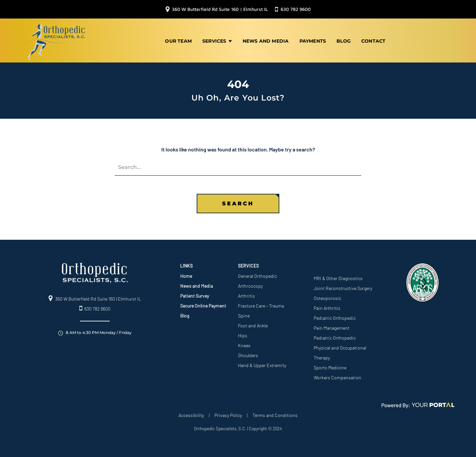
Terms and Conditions (275, 414)
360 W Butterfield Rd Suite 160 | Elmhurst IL (217, 9)
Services (217, 40)
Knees (244, 344)
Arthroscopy (250, 285)
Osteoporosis (327, 297)
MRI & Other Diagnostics (338, 277)
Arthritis (246, 294)
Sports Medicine (330, 366)
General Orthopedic (258, 275)
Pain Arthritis (327, 307)
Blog (344, 40)
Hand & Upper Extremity (262, 364)
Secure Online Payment (203, 304)
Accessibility (191, 414)
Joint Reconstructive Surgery (343, 287)
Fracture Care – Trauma (261, 304)
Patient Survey (195, 294)
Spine (244, 314)
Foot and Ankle (253, 324)
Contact (373, 40)
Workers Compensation (337, 376)
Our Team (178, 40)
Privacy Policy (228, 414)
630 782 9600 (293, 9)
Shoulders (248, 354)
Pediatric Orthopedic (335, 317)
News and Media (266, 40)
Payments (313, 40)
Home (186, 275)
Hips (243, 334)
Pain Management (332, 327)
